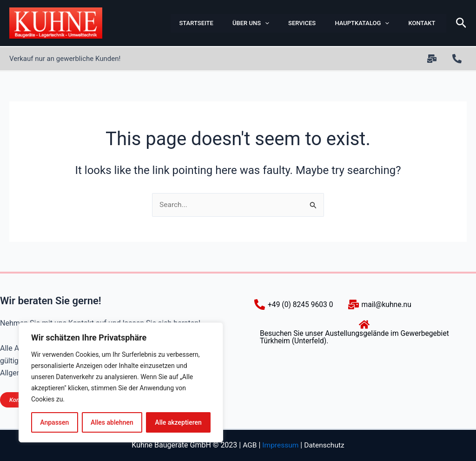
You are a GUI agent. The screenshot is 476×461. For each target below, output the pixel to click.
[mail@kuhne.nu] (382, 304)
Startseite (185, 23)
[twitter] (433, 59)
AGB (248, 445)
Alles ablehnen (112, 422)
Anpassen (54, 422)
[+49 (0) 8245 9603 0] (458, 59)
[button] (256, 23)
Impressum (280, 445)
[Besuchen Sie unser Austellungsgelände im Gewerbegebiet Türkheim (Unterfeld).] (364, 332)
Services (294, 23)
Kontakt (417, 23)
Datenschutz (325, 445)
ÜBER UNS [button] (241, 23)
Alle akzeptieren (178, 422)
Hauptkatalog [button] (356, 23)
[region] (121, 382)
